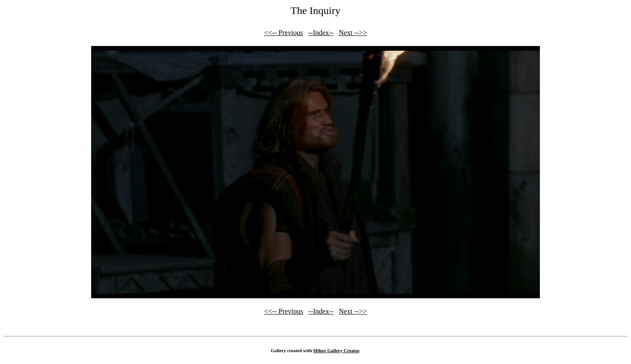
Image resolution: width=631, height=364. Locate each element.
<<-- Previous (284, 33)
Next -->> (353, 33)
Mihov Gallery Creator (336, 350)
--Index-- (321, 33)
